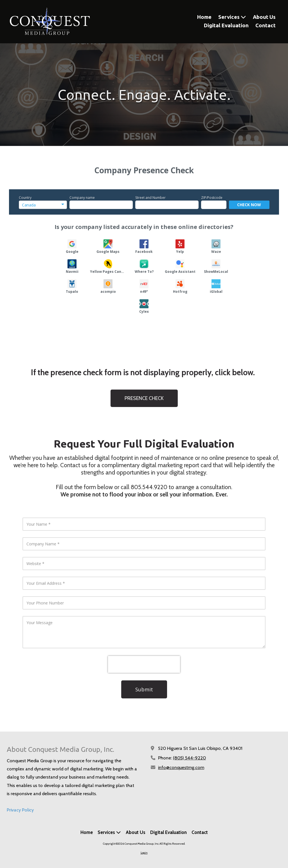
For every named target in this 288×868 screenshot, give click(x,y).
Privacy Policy (20, 810)
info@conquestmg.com (181, 767)
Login (144, 853)
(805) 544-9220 (189, 758)
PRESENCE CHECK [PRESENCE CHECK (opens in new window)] (144, 398)
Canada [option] (29, 205)
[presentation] (144, 664)
